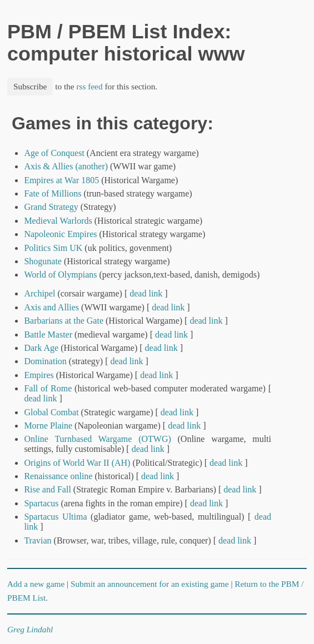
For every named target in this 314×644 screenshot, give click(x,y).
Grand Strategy (51, 207)
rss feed (89, 86)
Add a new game (36, 584)
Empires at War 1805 (61, 180)
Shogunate (43, 261)
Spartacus (41, 503)
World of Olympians (60, 275)
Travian (38, 540)
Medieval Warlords (58, 221)
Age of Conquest (54, 153)
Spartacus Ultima (55, 517)
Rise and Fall (47, 489)
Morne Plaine (48, 426)
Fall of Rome (48, 388)
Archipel (39, 293)
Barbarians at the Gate (64, 321)
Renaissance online (58, 476)
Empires (39, 375)
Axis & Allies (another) (66, 166)
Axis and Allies (51, 307)
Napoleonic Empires (60, 234)
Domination (45, 361)
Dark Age (41, 348)
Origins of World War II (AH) (77, 463)
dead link (146, 293)
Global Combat (51, 412)
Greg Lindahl (30, 629)
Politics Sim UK (53, 248)
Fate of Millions (53, 193)
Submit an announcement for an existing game (150, 584)
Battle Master (48, 334)
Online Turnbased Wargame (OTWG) (97, 439)
